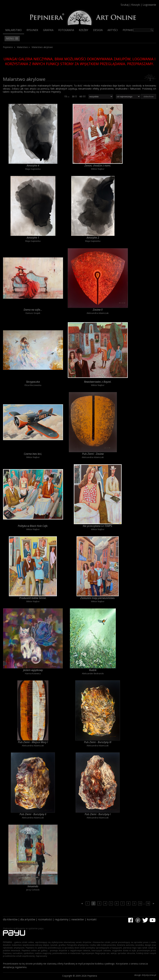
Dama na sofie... (33, 310)
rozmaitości (45, 919)
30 (74, 96)
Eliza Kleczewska (33, 385)
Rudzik (93, 670)
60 (82, 96)
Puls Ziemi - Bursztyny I (98, 814)
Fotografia (66, 30)
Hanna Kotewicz (33, 673)
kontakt (92, 919)
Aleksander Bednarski (93, 673)
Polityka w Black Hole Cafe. (33, 526)
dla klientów (10, 919)
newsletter (78, 919)
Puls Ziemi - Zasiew (93, 454)
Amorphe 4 (33, 165)
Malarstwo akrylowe (42, 47)
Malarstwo (14, 30)
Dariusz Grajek (33, 313)
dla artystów (28, 919)
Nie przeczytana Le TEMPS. (98, 526)
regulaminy (62, 919)
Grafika (48, 30)
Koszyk (136, 5)
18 (148, 903)
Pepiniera (129, 30)
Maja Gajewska (33, 169)
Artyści (113, 30)
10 (140, 903)
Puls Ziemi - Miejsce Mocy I (33, 742)
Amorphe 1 (33, 238)
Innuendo (33, 886)
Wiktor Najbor (98, 169)
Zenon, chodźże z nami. (98, 165)
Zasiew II (98, 310)
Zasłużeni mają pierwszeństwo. (98, 598)
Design (98, 30)
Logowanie (149, 5)
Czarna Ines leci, (33, 454)
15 (67, 96)
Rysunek (32, 30)
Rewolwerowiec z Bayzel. (98, 382)
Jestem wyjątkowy (33, 670)
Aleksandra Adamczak (98, 313)
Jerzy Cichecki (33, 890)
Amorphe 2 (93, 238)
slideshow (148, 96)
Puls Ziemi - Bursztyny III (98, 742)
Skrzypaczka (33, 382)
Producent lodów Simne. (33, 598)
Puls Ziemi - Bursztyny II (33, 814)
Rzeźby (84, 30)
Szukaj (125, 5)
